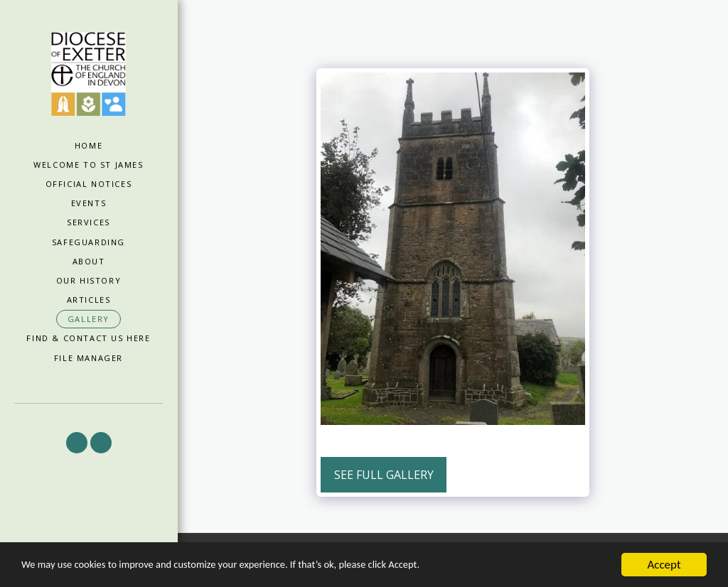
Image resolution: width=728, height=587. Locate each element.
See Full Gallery (384, 475)
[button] (77, 443)
